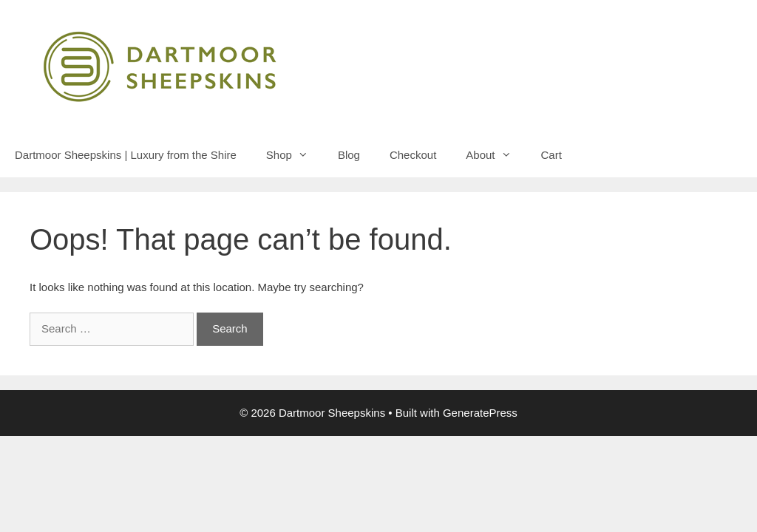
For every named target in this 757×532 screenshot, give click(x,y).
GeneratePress (480, 413)
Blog (349, 155)
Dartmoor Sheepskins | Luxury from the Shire (126, 155)
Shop (295, 155)
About (496, 155)
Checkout (413, 155)
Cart (551, 155)
